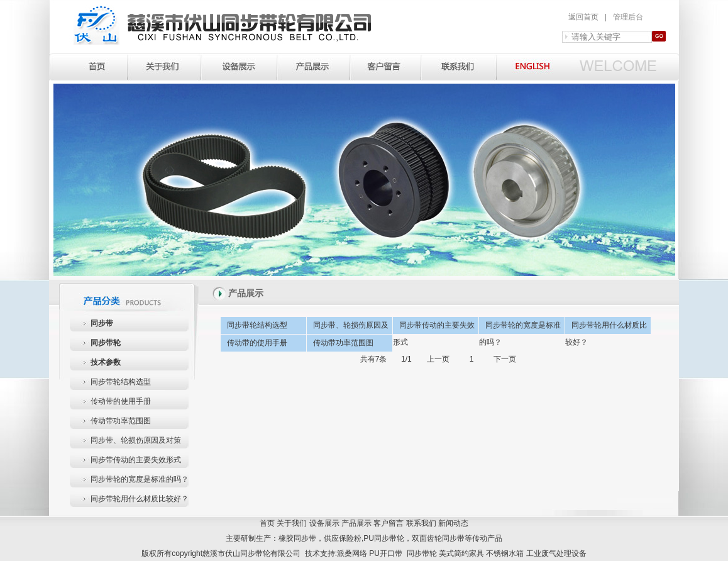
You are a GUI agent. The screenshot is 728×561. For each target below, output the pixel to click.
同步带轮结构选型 (121, 382)
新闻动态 (453, 523)
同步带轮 (106, 343)
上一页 (438, 359)
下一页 (505, 359)
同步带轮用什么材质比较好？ (140, 499)
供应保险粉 (343, 538)
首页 (267, 523)
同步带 (102, 323)
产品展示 (356, 523)
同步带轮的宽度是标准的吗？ (140, 479)
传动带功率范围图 (121, 421)
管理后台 (628, 17)
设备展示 (324, 523)
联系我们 (421, 523)
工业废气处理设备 (556, 553)
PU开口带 (386, 553)
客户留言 (389, 523)
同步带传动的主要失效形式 (136, 460)
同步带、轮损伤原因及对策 (136, 440)
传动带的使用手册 (121, 401)
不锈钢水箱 (505, 553)
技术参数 (106, 362)
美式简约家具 (461, 553)
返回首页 (583, 17)
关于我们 (292, 523)
